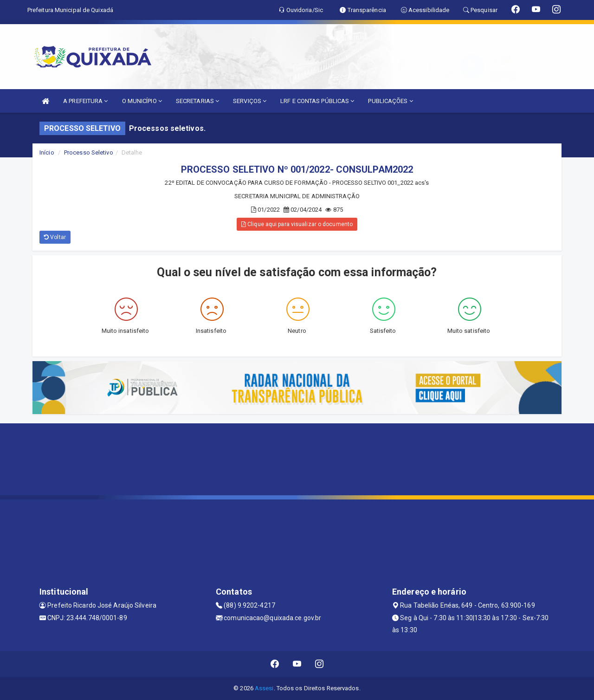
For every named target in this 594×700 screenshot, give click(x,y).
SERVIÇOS (250, 101)
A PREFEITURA (85, 101)
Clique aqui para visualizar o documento (297, 224)
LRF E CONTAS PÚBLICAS (317, 101)
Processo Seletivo (89, 152)
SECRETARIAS (197, 101)
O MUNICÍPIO (142, 101)
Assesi (264, 688)
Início (47, 152)
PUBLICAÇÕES (390, 101)
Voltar (55, 237)
